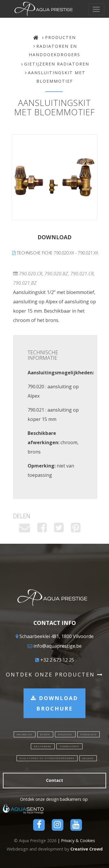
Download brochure (54, 703)
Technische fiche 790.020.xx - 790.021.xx (55, 253)
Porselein (89, 734)
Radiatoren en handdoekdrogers (47, 758)
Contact (54, 780)
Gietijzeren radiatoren (57, 64)
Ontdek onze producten (54, 674)
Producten (60, 37)
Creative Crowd (86, 849)
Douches (65, 734)
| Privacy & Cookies (76, 840)
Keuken (88, 758)
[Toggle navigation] (96, 9)
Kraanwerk (43, 746)
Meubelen (25, 734)
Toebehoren (69, 746)
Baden (45, 734)
